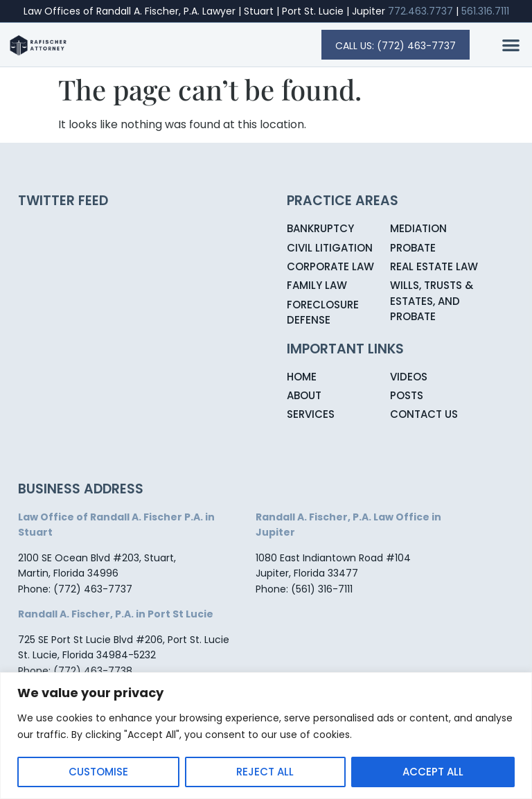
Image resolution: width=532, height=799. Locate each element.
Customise (98, 772)
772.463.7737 (420, 11)
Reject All (265, 772)
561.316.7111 (485, 11)
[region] (266, 736)
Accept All (433, 772)
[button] (512, 45)
